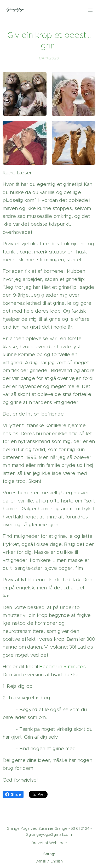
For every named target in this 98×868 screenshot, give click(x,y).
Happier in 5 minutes (62, 667)
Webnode (58, 843)
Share (13, 794)
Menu (90, 10)
